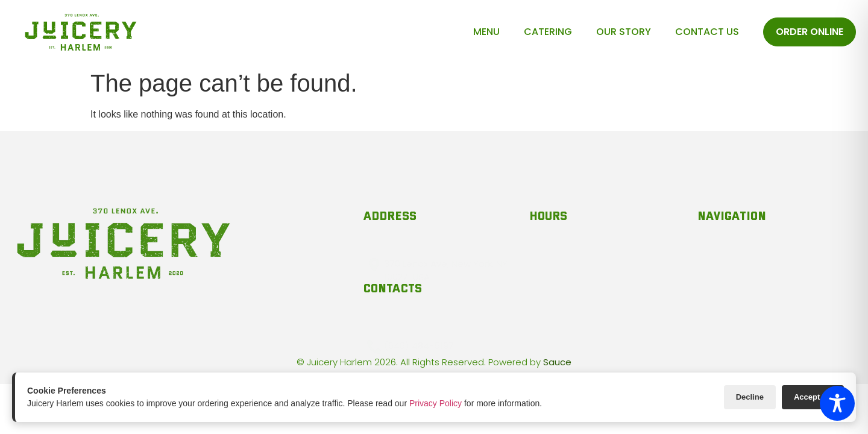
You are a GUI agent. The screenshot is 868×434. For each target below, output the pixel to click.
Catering (548, 32)
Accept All (813, 397)
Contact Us (707, 32)
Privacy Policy (436, 403)
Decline (750, 397)
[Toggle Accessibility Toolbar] (837, 403)
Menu (486, 32)
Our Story (624, 32)
